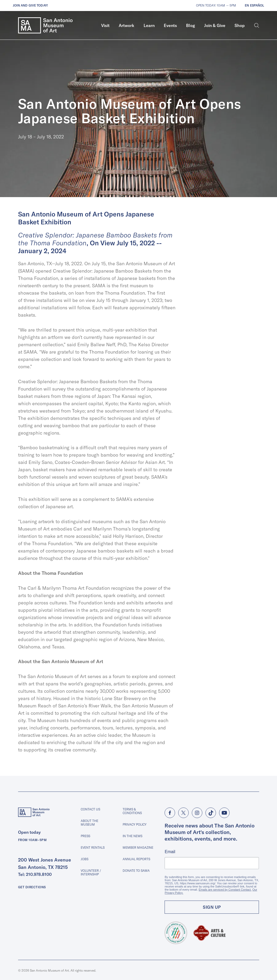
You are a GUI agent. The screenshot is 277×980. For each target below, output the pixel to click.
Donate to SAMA (136, 871)
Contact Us (90, 809)
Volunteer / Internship (91, 872)
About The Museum (89, 823)
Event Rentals (93, 848)
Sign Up (212, 907)
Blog (191, 25)
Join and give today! (30, 5)
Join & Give (215, 25)
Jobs (85, 859)
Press (85, 836)
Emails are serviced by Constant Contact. (225, 890)
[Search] (257, 25)
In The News (132, 836)
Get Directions (32, 887)
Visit (105, 25)
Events (170, 25)
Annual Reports (136, 859)
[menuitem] (105, 25)
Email (170, 852)
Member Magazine (138, 848)
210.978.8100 (39, 874)
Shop (240, 25)
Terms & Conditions (132, 811)
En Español (254, 5)
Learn (149, 25)
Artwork (126, 25)
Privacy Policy (135, 824)
